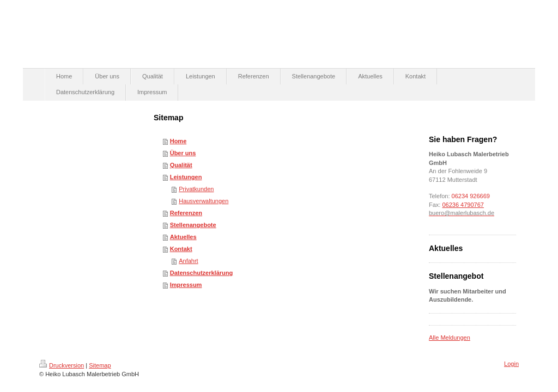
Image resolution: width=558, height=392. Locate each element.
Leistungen (186, 177)
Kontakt (181, 249)
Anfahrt (188, 261)
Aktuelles (183, 237)
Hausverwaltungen (204, 201)
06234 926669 (472, 196)
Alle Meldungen (450, 338)
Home (178, 141)
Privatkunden (196, 189)
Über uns (183, 153)
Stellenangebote (193, 225)
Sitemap (100, 365)
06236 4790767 (463, 205)
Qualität (181, 165)
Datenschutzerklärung (202, 273)
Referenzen (186, 213)
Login (511, 364)
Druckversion (62, 365)
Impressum (186, 285)
